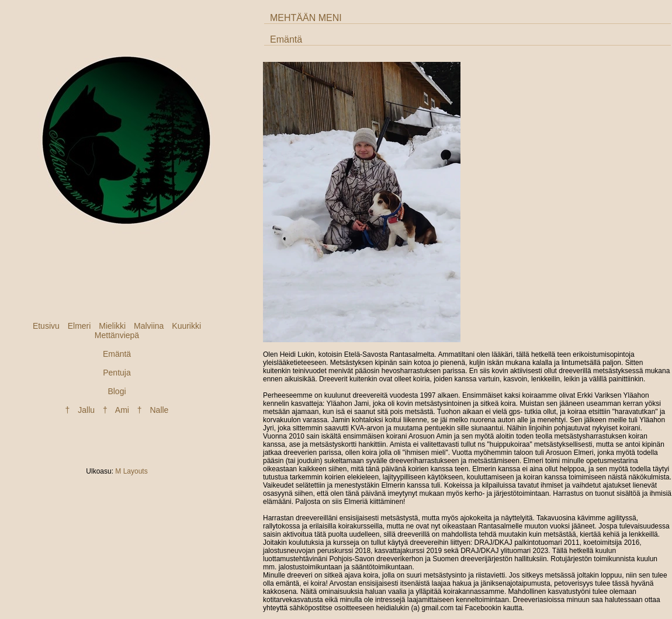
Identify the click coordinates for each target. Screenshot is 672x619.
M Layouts (131, 471)
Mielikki (112, 326)
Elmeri (79, 326)
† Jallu (80, 410)
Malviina (149, 326)
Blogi (117, 391)
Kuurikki (186, 326)
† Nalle (153, 410)
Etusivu (46, 326)
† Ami (116, 410)
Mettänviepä (117, 335)
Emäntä (117, 354)
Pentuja (117, 373)
